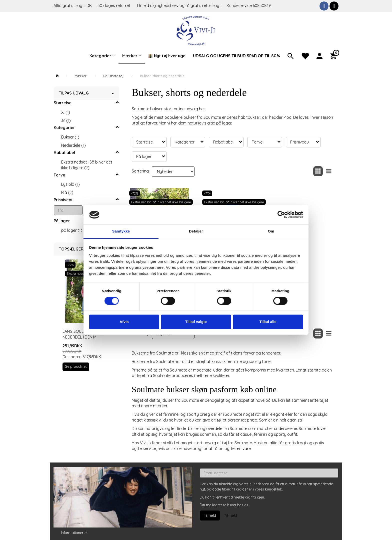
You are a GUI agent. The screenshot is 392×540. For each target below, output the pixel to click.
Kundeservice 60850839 (249, 5)
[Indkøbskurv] (334, 55)
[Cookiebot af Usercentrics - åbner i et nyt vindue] (281, 215)
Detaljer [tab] (196, 231)
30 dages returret (114, 5)
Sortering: (141, 171)
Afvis (124, 322)
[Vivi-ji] (196, 30)
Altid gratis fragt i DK (73, 5)
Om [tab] (271, 231)
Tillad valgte (196, 322)
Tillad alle (268, 322)
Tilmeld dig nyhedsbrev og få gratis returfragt (179, 5)
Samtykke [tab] (121, 231)
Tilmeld (210, 515)
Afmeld (231, 515)
